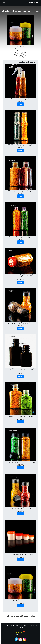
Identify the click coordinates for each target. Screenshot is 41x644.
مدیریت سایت (20, 624)
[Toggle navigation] (4, 2)
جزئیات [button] (20, 104)
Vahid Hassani (28, 643)
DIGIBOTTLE (33, 2)
